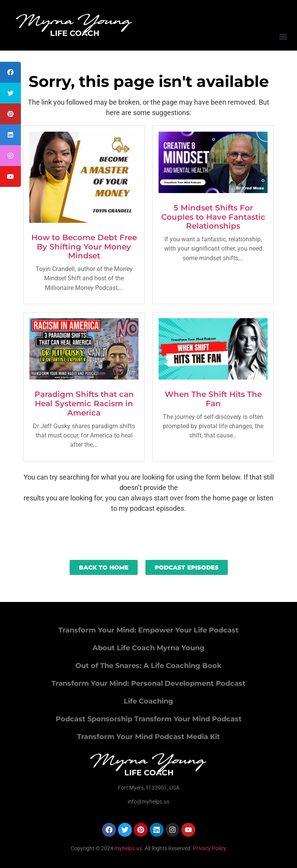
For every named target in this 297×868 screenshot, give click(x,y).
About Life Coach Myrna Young (148, 648)
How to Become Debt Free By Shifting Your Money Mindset (84, 247)
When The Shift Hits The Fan (213, 399)
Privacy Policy (210, 848)
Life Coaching (148, 701)
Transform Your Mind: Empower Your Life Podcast (148, 630)
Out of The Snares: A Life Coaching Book (148, 666)
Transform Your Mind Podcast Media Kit (148, 737)
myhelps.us (128, 848)
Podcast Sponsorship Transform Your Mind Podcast (149, 719)
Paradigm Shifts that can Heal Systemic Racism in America (84, 403)
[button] (283, 36)
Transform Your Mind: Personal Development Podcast (148, 683)
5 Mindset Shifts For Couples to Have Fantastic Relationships (213, 217)
